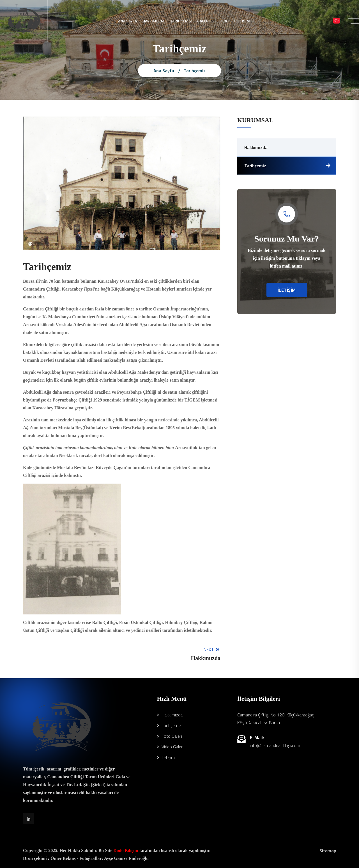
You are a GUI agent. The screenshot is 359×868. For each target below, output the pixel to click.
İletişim (166, 757)
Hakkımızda (256, 147)
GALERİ (204, 21)
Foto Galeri (170, 736)
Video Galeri (170, 747)
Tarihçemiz (255, 166)
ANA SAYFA (127, 21)
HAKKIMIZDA (153, 21)
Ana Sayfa (164, 71)
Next (206, 654)
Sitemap (328, 851)
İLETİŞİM (242, 21)
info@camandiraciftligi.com (275, 745)
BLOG (224, 21)
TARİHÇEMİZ (181, 21)
